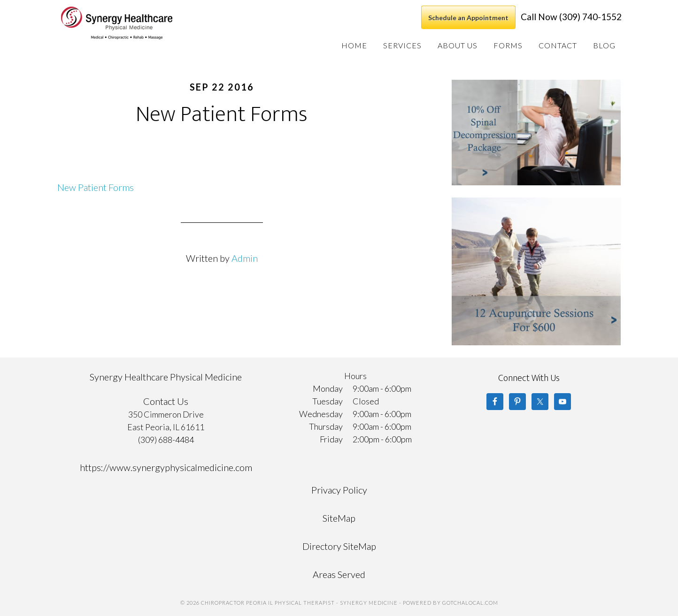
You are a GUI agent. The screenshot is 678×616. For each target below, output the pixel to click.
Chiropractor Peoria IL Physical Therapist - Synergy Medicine (130, 23)
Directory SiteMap (339, 546)
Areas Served (339, 574)
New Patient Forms (96, 187)
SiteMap (339, 518)
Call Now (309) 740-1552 (571, 17)
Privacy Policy (339, 490)
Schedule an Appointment (468, 18)
